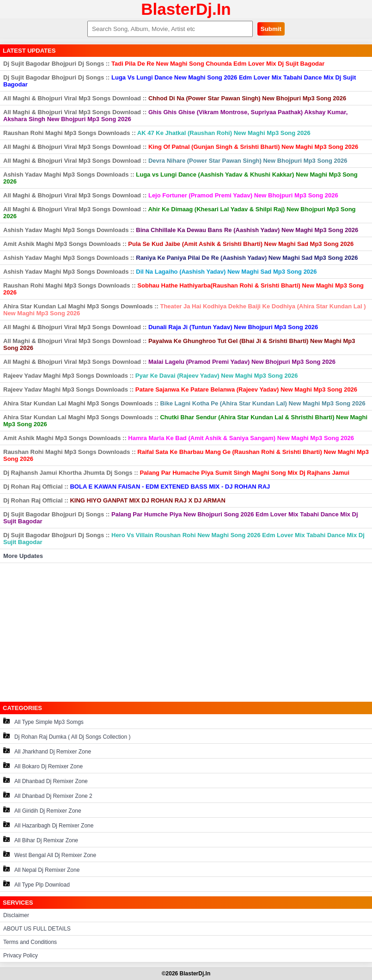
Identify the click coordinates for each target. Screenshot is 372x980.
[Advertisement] (186, 632)
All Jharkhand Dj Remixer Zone (47, 751)
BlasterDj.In (186, 9)
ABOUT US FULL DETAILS (37, 929)
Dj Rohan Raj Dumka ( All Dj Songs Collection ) (67, 736)
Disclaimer (16, 915)
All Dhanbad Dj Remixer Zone (46, 781)
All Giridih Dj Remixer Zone (42, 810)
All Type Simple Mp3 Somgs (43, 721)
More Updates (23, 556)
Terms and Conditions (30, 942)
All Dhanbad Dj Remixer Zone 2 (48, 795)
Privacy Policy (21, 955)
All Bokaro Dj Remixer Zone (43, 766)
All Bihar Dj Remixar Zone (41, 840)
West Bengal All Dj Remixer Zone (50, 854)
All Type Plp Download (37, 884)
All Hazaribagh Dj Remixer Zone (48, 825)
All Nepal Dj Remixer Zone (41, 869)
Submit (271, 29)
